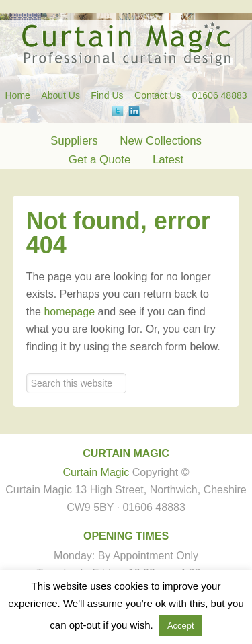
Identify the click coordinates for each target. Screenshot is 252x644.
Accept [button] (181, 626)
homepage (69, 312)
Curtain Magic (126, 44)
